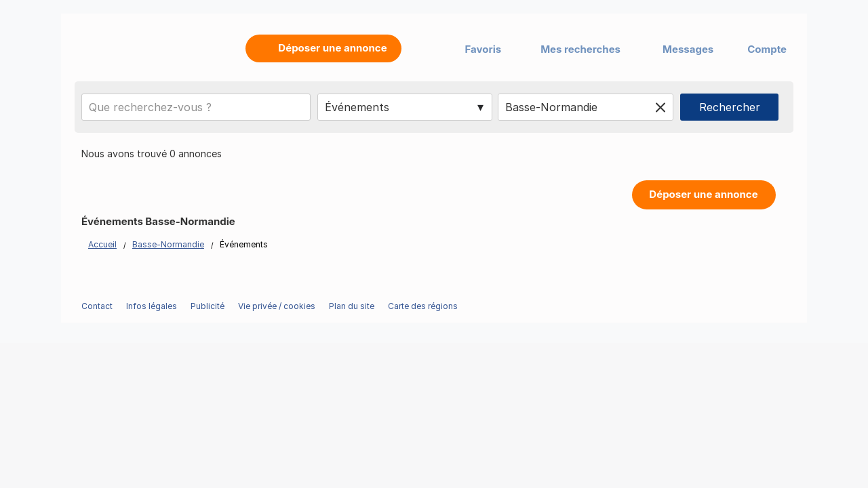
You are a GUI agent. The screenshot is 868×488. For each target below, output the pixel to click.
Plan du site (352, 306)
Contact (97, 306)
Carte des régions (423, 306)
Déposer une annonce (703, 194)
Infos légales (152, 306)
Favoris (484, 49)
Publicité (208, 306)
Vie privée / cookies (277, 306)
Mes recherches (580, 49)
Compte (767, 49)
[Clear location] (660, 107)
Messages (688, 49)
